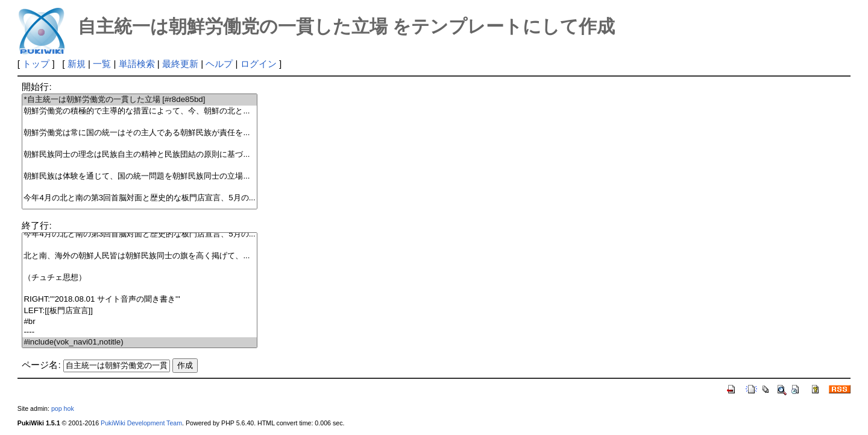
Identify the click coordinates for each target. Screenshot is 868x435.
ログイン (259, 64)
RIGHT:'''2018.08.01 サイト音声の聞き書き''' (139, 300)
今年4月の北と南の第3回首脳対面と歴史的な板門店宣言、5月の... (139, 198)
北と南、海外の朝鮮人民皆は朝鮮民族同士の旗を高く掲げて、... (139, 256)
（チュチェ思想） (139, 278)
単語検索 (137, 64)
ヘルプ (219, 64)
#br (139, 322)
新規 (77, 64)
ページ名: (41, 365)
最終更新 (180, 64)
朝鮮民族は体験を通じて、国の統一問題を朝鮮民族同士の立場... (139, 176)
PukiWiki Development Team (141, 423)
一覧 (102, 64)
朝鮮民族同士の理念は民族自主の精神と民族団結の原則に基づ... (139, 155)
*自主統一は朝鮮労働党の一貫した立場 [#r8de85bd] (139, 100)
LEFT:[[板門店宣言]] (139, 311)
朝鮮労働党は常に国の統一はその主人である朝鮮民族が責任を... (139, 133)
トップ (36, 64)
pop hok (63, 408)
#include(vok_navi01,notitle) (139, 342)
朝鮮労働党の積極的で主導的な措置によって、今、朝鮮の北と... (139, 111)
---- (139, 332)
